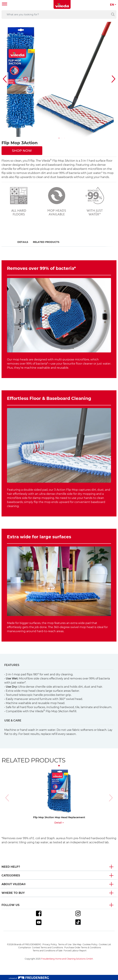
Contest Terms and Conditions (47, 947)
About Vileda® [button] (14, 884)
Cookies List (105, 944)
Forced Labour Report (75, 951)
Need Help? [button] (11, 867)
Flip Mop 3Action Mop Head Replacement (59, 817)
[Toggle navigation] (5, 4)
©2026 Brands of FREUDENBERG (24, 944)
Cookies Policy (90, 944)
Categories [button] (11, 875)
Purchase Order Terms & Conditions (83, 947)
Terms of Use (65, 944)
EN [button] (112, 5)
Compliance (24, 947)
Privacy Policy (50, 944)
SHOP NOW (22, 151)
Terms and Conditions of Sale (48, 951)
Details (23, 242)
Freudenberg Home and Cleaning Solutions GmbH (67, 959)
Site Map (77, 944)
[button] (59, 138)
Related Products (46, 242)
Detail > (59, 823)
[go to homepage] (62, 4)
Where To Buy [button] (13, 893)
